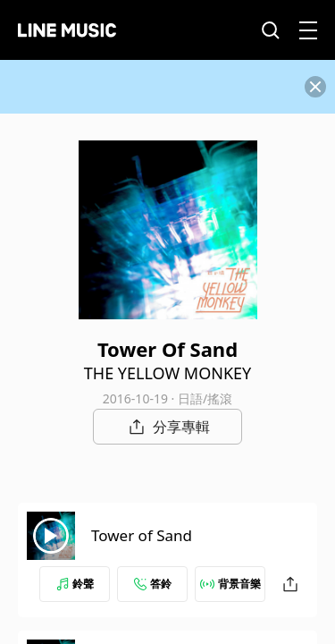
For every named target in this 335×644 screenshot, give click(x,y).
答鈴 (153, 584)
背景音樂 (230, 584)
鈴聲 (75, 584)
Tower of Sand (142, 535)
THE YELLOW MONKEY (167, 373)
